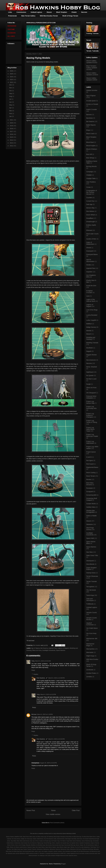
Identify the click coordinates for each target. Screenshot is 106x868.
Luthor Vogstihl (91, 320)
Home (53, 810)
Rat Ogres (90, 460)
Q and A (89, 457)
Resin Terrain (91, 476)
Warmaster (90, 652)
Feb (11, 114)
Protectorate (13, 16)
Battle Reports (91, 125)
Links (10, 12)
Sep (11, 93)
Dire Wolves (90, 211)
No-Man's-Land (91, 379)
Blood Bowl (90, 142)
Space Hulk (90, 538)
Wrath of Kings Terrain (70, 16)
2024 (12, 77)
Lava (88, 296)
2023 (12, 80)
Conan (89, 187)
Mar (11, 111)
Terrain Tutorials (92, 581)
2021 (12, 120)
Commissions (21, 12)
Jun (11, 102)
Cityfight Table (91, 178)
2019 (12, 126)
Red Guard (90, 464)
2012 (12, 146)
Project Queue (91, 452)
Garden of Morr (91, 239)
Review (89, 479)
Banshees (90, 118)
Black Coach (91, 134)
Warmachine (90, 649)
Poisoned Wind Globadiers (91, 397)
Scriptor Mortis (91, 504)
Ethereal (89, 230)
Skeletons (90, 524)
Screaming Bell (91, 495)
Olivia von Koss (37, 650)
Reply (33, 670)
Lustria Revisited (92, 315)
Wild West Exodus (92, 659)
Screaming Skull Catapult (92, 499)
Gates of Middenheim (90, 243)
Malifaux (89, 324)
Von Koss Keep (91, 633)
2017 (12, 131)
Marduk (89, 331)
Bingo (88, 130)
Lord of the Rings (92, 310)
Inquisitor (89, 272)
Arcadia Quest (91, 101)
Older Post (76, 810)
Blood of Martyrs (92, 149)
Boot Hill (89, 154)
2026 (12, 71)
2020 (12, 123)
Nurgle (89, 384)
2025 (12, 74)
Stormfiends (90, 564)
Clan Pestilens (91, 182)
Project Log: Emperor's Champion (90, 415)
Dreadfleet (90, 218)
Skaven (49, 12)
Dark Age (89, 204)
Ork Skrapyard (91, 393)
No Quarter (90, 376)
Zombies (89, 677)
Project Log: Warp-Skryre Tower (90, 429)
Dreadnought (91, 222)
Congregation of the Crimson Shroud (92, 192)
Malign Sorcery (91, 327)
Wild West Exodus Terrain (49, 16)
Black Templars (62, 12)
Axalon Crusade (92, 109)
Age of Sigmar (35, 648)
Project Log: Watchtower (90, 442)
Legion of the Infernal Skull (91, 300)
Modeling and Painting (91, 338)
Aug (11, 96)
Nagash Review (92, 355)
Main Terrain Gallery (28, 16)
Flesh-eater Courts (92, 234)
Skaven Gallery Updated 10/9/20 (92, 79)
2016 (12, 134)
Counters (89, 198)
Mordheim (90, 348)
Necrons (84, 12)
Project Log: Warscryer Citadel (92, 435)
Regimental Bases (92, 467)
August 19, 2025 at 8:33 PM (48, 763)
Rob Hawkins (41, 678)
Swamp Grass (91, 573)
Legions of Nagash (63, 648)
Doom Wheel (91, 215)
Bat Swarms (44, 648)
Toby (33, 661)
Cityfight (89, 175)
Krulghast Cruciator (89, 292)
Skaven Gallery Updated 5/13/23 (92, 62)
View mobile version (53, 814)
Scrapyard (90, 492)
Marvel (89, 334)
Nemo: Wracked (92, 367)
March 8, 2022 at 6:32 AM (43, 661)
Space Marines (61, 650)
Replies (36, 674)
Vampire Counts (92, 613)
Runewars (90, 488)
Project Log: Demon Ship (90, 402)
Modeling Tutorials (92, 343)
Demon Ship (90, 208)
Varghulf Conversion (90, 624)
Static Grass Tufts (92, 555)
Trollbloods (90, 604)
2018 (12, 129)
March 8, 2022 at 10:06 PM (56, 678)
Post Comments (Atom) (57, 823)
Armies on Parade (92, 104)
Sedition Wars (91, 507)
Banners (89, 115)
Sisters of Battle (92, 516)
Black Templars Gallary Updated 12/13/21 (92, 68)
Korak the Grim (91, 286)
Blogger (63, 864)
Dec (11, 85)
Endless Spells (91, 225)
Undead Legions (36, 12)
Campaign (90, 172)
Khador (74, 12)
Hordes (89, 265)
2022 (12, 82)
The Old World (91, 590)
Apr (11, 108)
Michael (34, 714)
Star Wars (90, 552)
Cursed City (90, 201)
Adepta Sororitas (92, 90)
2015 (12, 137)
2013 (12, 143)
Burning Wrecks (92, 166)
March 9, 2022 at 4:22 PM (48, 694)
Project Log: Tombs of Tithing (92, 421)
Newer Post (31, 810)
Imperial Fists (53, 648)
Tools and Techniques (90, 600)
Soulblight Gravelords (49, 650)
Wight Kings (90, 656)
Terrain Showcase (92, 576)
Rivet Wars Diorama (90, 484)
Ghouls (89, 248)
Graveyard (90, 251)
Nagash (89, 351)
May (11, 105)
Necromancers (91, 360)
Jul (10, 99)
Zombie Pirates (91, 673)
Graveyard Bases (92, 254)
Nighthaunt (90, 372)
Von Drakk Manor (92, 628)
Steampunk (90, 561)
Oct (11, 91)
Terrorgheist (90, 587)
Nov (11, 88)
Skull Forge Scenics (90, 529)
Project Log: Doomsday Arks (92, 407)
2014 (12, 140)
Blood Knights (91, 146)
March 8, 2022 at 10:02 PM (56, 739)
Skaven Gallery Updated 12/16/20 (92, 74)
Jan (11, 116)
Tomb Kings (90, 595)
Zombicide (90, 670)
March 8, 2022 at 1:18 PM (45, 714)
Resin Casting (91, 473)
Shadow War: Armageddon (91, 511)
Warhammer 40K (92, 639)
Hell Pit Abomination (90, 261)
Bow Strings (90, 158)
